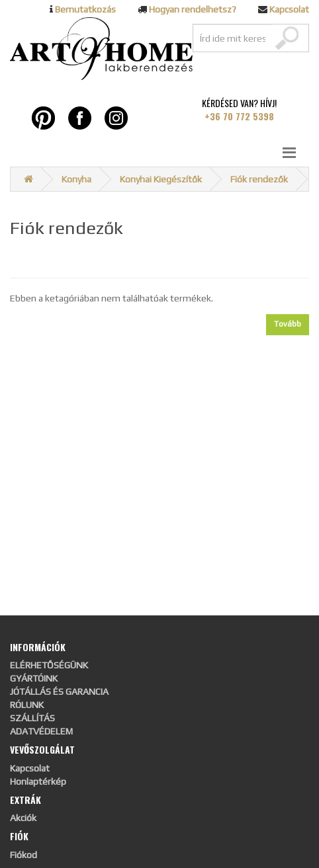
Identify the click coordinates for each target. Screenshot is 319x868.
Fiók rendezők (259, 179)
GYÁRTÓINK (34, 678)
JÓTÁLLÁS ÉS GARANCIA (59, 691)
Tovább (288, 324)
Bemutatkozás (85, 9)
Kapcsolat (289, 9)
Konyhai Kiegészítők (161, 179)
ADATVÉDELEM (41, 731)
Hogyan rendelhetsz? (193, 9)
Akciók (23, 818)
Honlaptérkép (38, 781)
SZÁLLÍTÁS (32, 718)
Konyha (76, 179)
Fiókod (23, 855)
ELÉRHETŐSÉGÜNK (49, 665)
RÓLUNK (27, 705)
